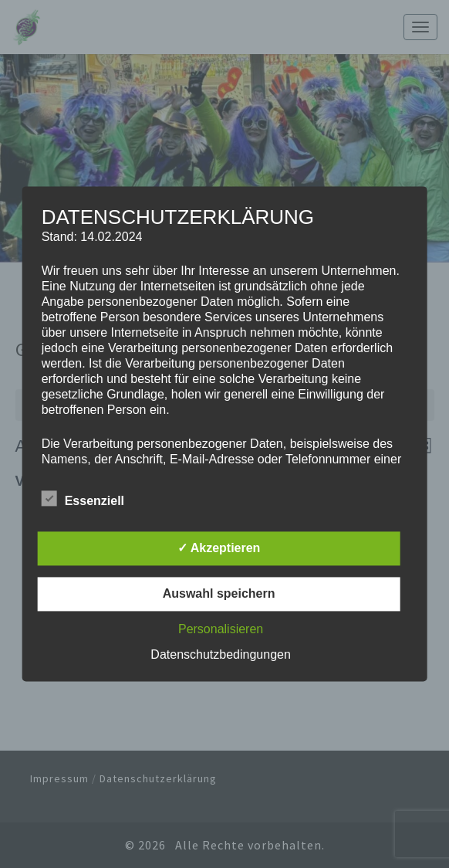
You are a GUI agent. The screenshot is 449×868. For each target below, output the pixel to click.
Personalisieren (221, 630)
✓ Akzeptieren (219, 549)
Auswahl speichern (219, 594)
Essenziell (83, 500)
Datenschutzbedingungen (220, 655)
